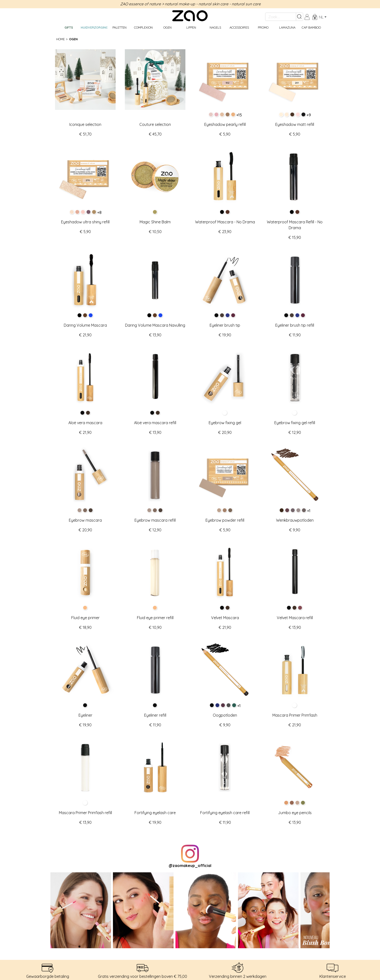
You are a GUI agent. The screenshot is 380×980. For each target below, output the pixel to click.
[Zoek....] (281, 17)
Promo (263, 27)
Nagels (215, 27)
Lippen (191, 27)
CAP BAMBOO (311, 27)
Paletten (119, 27)
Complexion (143, 27)
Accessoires (239, 27)
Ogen (167, 27)
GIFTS (69, 27)
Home (60, 39)
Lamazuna (287, 27)
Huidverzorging (94, 27)
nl (321, 17)
